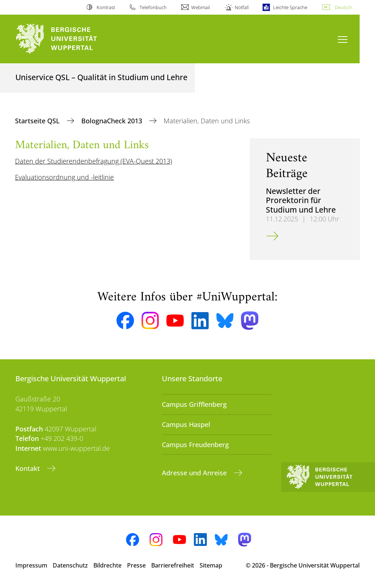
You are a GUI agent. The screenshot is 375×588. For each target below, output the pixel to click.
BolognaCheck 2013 (113, 121)
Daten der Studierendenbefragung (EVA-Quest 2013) (94, 161)
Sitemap (211, 565)
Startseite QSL (38, 121)
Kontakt (29, 468)
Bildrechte (107, 565)
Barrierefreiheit (173, 565)
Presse (136, 565)
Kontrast (106, 7)
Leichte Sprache (290, 7)
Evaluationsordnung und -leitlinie (64, 177)
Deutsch (344, 7)
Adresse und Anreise (195, 473)
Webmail (201, 7)
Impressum (31, 565)
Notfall (242, 7)
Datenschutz (70, 565)
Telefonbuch (153, 7)
